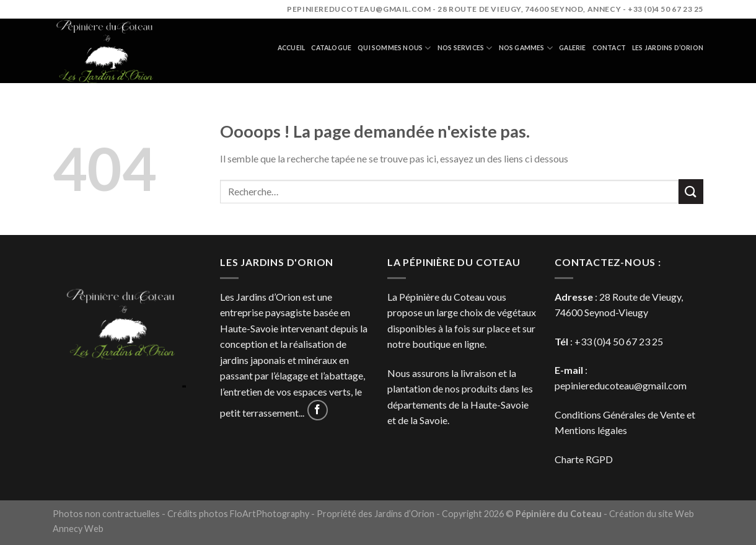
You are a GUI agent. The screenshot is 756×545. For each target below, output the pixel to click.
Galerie (572, 48)
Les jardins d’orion (668, 48)
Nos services (465, 48)
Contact (609, 48)
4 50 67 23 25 (634, 341)
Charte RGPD (584, 459)
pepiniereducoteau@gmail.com (621, 385)
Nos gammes (526, 48)
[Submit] (691, 191)
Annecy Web (78, 529)
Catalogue (331, 48)
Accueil (291, 48)
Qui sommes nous (394, 48)
